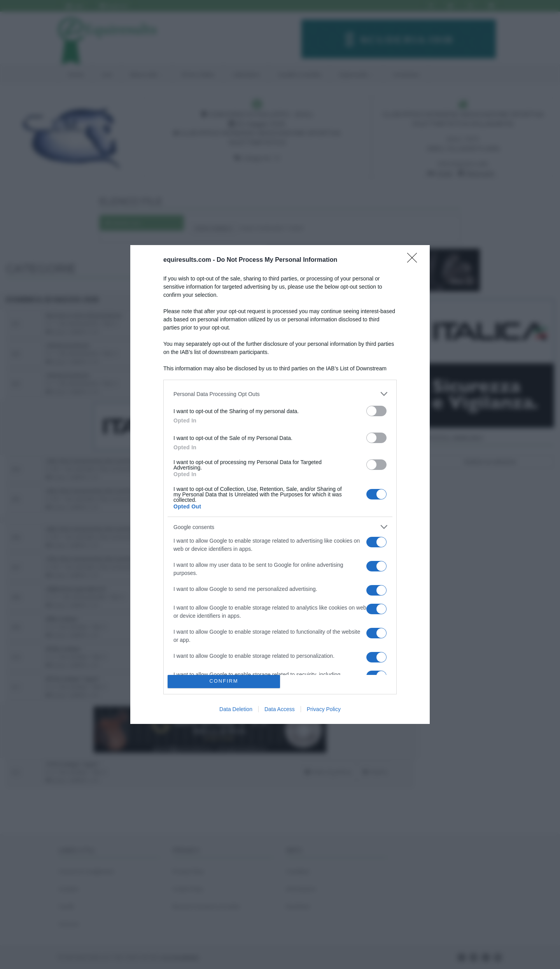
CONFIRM (224, 681)
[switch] (376, 411)
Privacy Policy (324, 709)
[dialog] (280, 484)
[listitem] (280, 394)
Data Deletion (236, 709)
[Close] (415, 260)
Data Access (280, 709)
